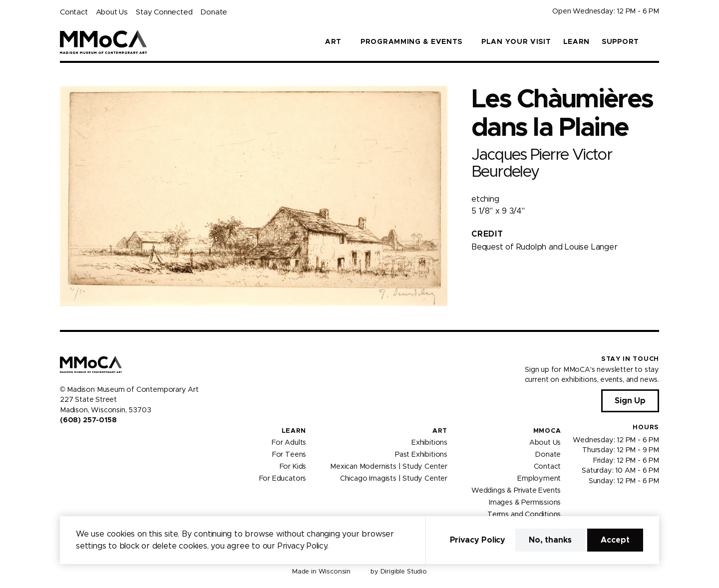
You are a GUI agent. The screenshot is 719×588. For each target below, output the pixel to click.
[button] (655, 42)
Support (620, 42)
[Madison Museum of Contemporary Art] (104, 42)
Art (440, 431)
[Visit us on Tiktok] (100, 441)
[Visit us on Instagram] (76, 441)
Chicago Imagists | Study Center (394, 479)
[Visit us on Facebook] (64, 441)
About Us (112, 12)
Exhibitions (429, 443)
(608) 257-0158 (88, 420)
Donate (214, 12)
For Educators (283, 479)
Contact (74, 12)
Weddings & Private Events (516, 491)
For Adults (289, 443)
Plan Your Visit (516, 42)
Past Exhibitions (421, 455)
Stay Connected (164, 12)
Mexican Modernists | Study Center (389, 467)
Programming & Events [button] (411, 42)
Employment (539, 479)
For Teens (289, 455)
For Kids (293, 467)
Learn (577, 42)
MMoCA (547, 431)
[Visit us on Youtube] (88, 441)
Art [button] (333, 42)
